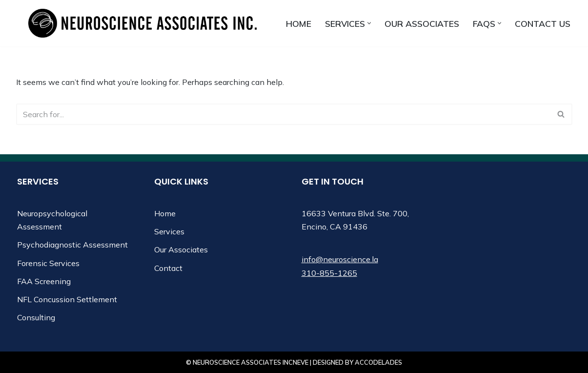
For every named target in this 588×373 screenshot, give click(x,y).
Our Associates (422, 23)
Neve (301, 362)
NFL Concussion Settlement (67, 299)
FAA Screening (44, 281)
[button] (369, 23)
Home (299, 23)
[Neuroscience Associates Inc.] (143, 23)
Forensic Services (48, 263)
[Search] (283, 114)
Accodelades (378, 362)
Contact (168, 268)
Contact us (543, 23)
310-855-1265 (329, 273)
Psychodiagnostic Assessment (72, 245)
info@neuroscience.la (340, 259)
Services (169, 231)
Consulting (36, 317)
